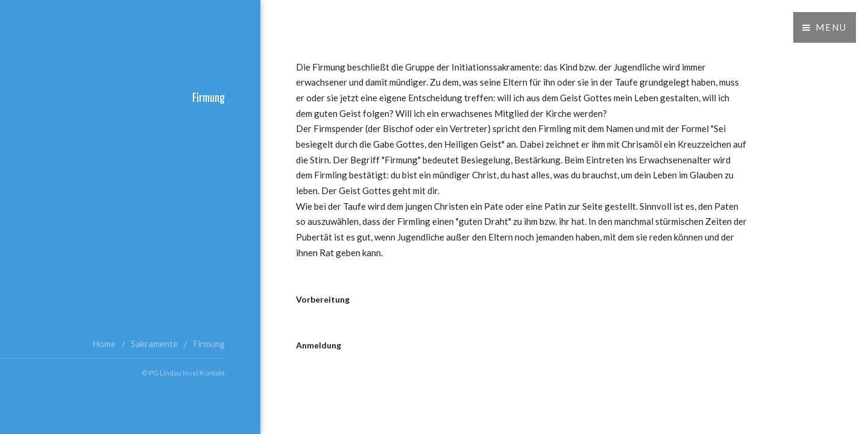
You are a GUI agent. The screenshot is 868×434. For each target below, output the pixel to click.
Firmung (209, 344)
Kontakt (212, 373)
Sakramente (154, 344)
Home (104, 344)
